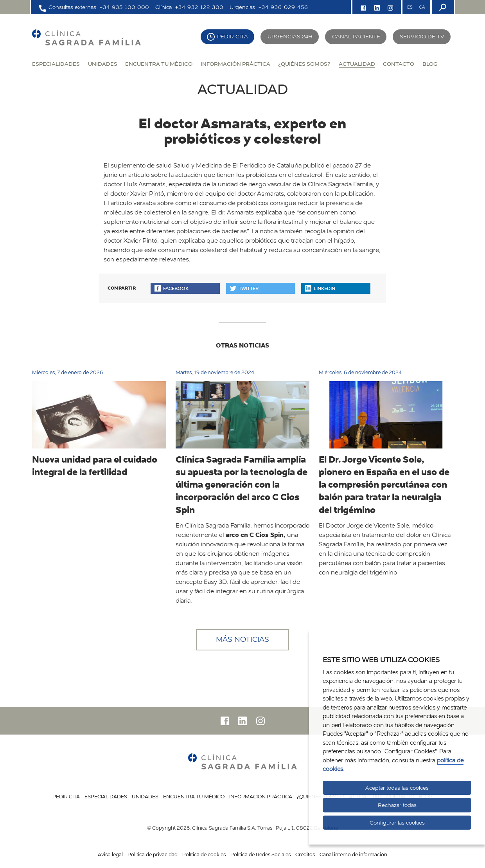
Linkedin (320, 288)
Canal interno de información (353, 854)
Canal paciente (356, 36)
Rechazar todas (397, 805)
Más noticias (242, 639)
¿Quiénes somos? (304, 64)
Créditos (305, 854)
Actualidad (357, 64)
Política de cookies (204, 854)
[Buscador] (442, 7)
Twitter (244, 288)
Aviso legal (110, 854)
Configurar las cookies (397, 823)
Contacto (399, 64)
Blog (430, 64)
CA (422, 7)
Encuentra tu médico (159, 64)
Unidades (103, 64)
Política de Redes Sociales (260, 854)
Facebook (172, 288)
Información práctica (235, 64)
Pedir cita (233, 36)
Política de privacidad (153, 854)
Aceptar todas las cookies (397, 788)
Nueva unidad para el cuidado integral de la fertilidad (95, 466)
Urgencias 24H (290, 36)
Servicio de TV (422, 36)
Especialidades (56, 64)
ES (410, 7)
